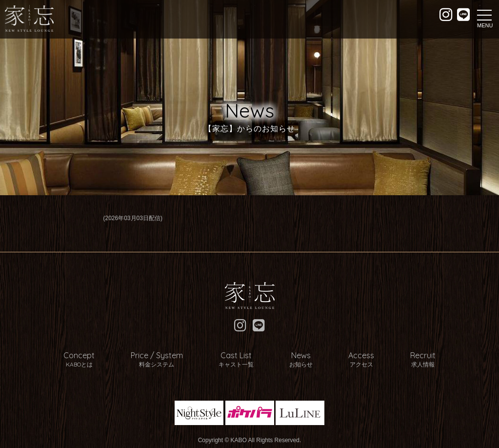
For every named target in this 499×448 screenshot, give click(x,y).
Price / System (167, 356)
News (298, 356)
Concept (96, 356)
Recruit (407, 356)
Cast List (240, 356)
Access (352, 356)
